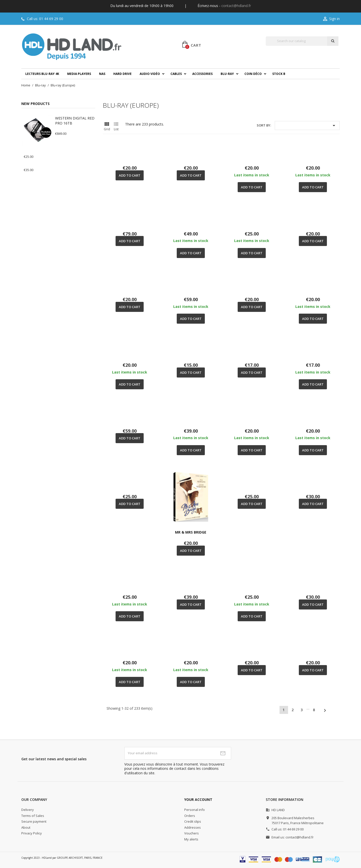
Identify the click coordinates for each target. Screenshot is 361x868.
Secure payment (34, 821)
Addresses (193, 827)
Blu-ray (227, 74)
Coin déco (253, 74)
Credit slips (193, 821)
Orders (190, 816)
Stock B (279, 74)
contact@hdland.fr (236, 6)
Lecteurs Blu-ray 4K (42, 74)
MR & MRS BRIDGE (191, 532)
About (26, 827)
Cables (176, 74)
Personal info (195, 810)
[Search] (296, 41)
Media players (79, 74)
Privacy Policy (32, 833)
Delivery (28, 810)
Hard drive (122, 74)
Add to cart (130, 175)
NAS (102, 74)
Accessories (202, 74)
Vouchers (192, 833)
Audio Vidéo (150, 74)
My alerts (191, 839)
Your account (198, 799)
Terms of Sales (33, 816)
